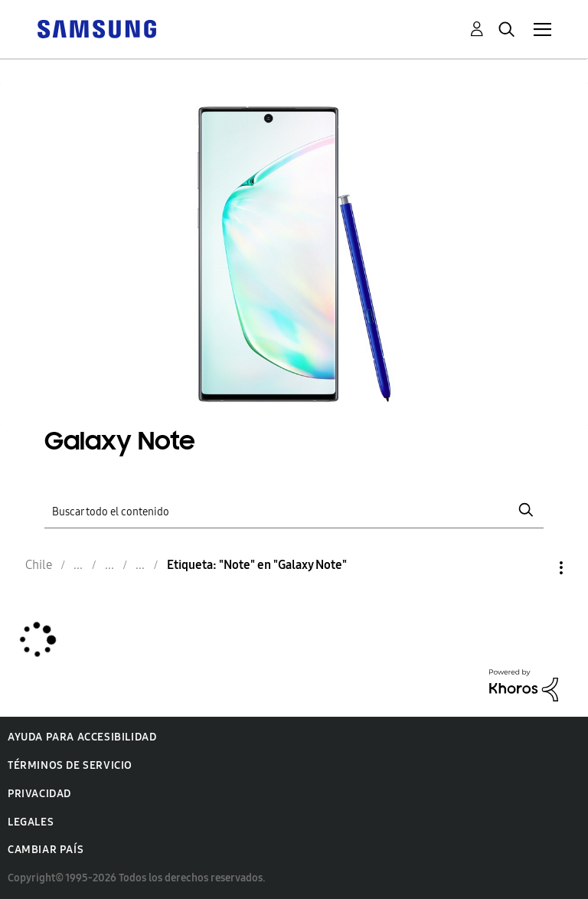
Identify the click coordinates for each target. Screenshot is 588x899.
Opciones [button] (535, 568)
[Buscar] (294, 510)
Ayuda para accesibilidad (82, 737)
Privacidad (39, 794)
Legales (31, 822)
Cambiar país (46, 850)
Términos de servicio (70, 765)
